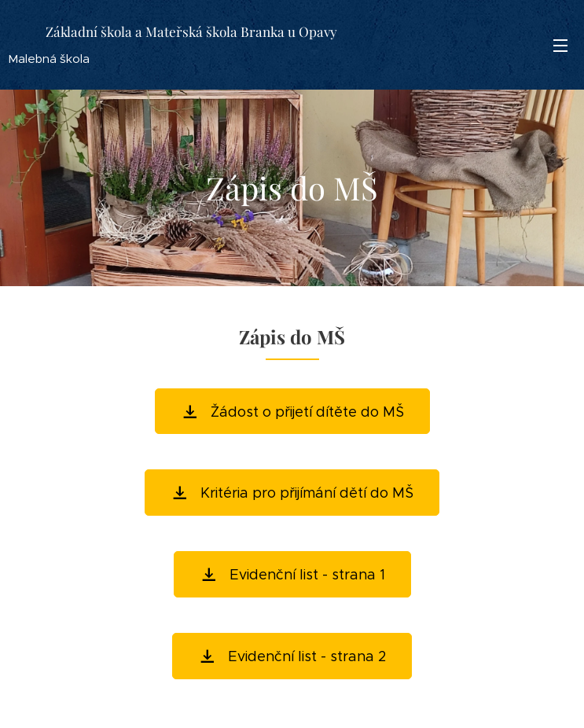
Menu (560, 46)
